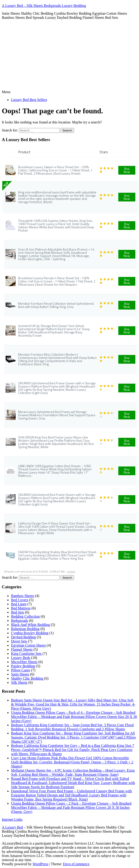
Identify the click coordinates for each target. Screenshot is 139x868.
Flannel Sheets (22, 649)
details (71, 571)
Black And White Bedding (30, 625)
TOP (6, 185)
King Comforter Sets (26, 654)
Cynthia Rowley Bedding (30, 633)
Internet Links (12, 819)
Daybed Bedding (23, 637)
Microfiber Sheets (24, 662)
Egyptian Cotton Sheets (28, 645)
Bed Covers (20, 600)
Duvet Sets (19, 641)
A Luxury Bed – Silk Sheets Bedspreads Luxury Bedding (44, 6)
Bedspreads (20, 621)
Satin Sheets (20, 674)
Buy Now (127, 170)
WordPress (40, 864)
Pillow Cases (21, 670)
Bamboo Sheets (23, 596)
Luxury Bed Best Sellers (29, 100)
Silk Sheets (19, 682)
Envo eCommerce (76, 864)
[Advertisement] (69, 56)
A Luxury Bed (12, 827)
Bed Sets (17, 612)
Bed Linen (19, 604)
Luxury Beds (21, 658)
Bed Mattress (21, 608)
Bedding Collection (25, 616)
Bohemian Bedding (25, 629)
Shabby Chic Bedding (27, 678)
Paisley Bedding (23, 666)
